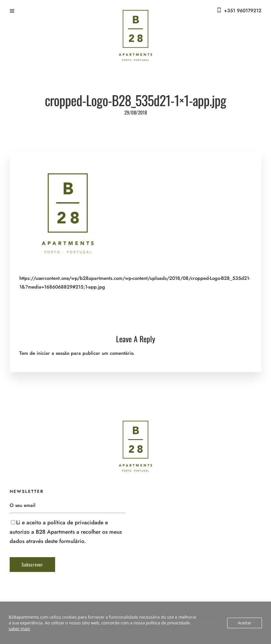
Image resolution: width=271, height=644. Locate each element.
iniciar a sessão (53, 353)
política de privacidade (75, 522)
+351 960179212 (243, 11)
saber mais (19, 629)
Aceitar (245, 623)
